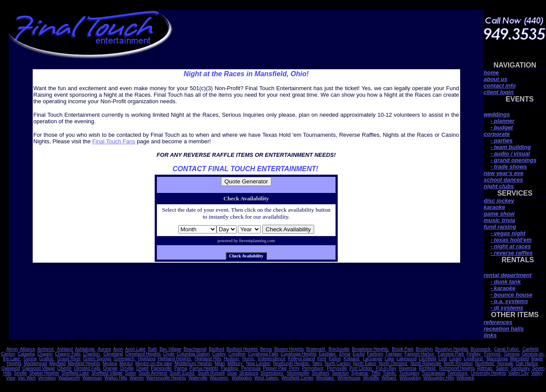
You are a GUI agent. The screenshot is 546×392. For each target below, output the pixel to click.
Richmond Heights (457, 368)
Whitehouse (349, 378)
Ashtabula (85, 349)
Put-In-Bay (386, 368)
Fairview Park (451, 354)
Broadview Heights (370, 349)
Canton (8, 354)
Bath (153, 349)
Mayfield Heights (84, 363)
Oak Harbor (527, 363)
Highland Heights (175, 359)
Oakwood (10, 368)
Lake (390, 359)
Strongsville (298, 373)
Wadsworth (69, 378)
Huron (249, 359)
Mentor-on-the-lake (154, 363)
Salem (502, 368)
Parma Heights (204, 368)
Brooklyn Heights (452, 349)
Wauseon (219, 378)
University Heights (489, 373)
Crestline (237, 354)
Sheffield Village (107, 373)
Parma (181, 368)
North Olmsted (393, 363)
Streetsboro (272, 373)
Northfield (485, 363)
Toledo (390, 373)
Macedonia (497, 359)
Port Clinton (361, 368)
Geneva (512, 354)
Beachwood (195, 349)
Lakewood (407, 359)
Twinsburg (458, 373)
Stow (232, 373)
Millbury (236, 363)
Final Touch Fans (114, 141)
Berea (266, 349)
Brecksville (339, 349)
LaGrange (373, 359)
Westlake (326, 378)
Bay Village (170, 349)
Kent (322, 359)
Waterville (198, 378)
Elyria (345, 354)
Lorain (455, 359)
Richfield (428, 368)
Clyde (169, 354)
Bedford (216, 349)
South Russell (211, 373)
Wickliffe (371, 378)
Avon (118, 349)
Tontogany (409, 373)
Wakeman (92, 378)
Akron (12, 349)
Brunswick (481, 349)
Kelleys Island (302, 359)
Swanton (340, 373)
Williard (390, 378)
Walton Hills (115, 378)
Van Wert (27, 378)
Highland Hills (208, 359)
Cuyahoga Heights (298, 354)
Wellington (242, 378)
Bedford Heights (242, 349)
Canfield (531, 349)
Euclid (358, 354)
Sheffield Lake (75, 373)
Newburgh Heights (292, 363)
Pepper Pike (275, 368)
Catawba (26, 354)
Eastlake (328, 354)
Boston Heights (289, 349)
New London (258, 363)
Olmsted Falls (87, 368)
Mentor (126, 363)
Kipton (335, 359)
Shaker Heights (44, 373)
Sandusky (520, 368)
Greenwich (125, 359)
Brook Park (402, 349)
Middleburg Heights (193, 363)
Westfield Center (298, 378)
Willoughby (410, 378)
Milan (220, 363)
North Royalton (458, 363)
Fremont (493, 354)
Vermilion (47, 378)
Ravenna (407, 368)
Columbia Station (193, 354)
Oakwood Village (39, 368)
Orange (110, 368)
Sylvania (360, 373)
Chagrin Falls (68, 354)
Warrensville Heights (166, 378)
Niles (317, 363)
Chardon (92, 354)
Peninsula (251, 368)
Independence (272, 359)
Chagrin (45, 354)
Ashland (65, 349)
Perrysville (337, 368)
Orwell (142, 368)
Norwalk (505, 363)
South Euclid (182, 373)
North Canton (337, 363)
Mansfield (520, 359)
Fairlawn (394, 354)
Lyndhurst (474, 359)
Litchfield (427, 359)
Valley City (519, 373)
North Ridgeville (426, 363)
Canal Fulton (507, 349)
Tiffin (376, 373)
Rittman (485, 368)
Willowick (466, 378)
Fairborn (375, 354)
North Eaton (365, 363)
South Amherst (153, 373)
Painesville (161, 368)
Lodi (443, 359)
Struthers (320, 373)
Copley (219, 354)
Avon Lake (135, 349)
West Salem (267, 378)
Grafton (47, 359)
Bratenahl (316, 349)
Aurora (104, 349)
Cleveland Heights (143, 354)
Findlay (474, 354)
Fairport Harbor (420, 354)
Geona (30, 359)
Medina (110, 363)
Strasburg (249, 373)
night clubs (499, 186)
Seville (20, 373)
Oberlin (64, 368)
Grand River (69, 359)
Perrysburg (313, 368)
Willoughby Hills (439, 378)
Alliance (28, 349)
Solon (131, 373)
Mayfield (57, 363)
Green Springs (97, 359)
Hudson (232, 359)
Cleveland (113, 354)
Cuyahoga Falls (263, 354)
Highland (147, 359)
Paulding (230, 368)
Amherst (46, 349)
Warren (136, 378)
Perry (294, 368)
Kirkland (352, 359)
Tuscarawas (434, 373)
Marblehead (36, 363)
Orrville (127, 368)
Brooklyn (424, 349)
